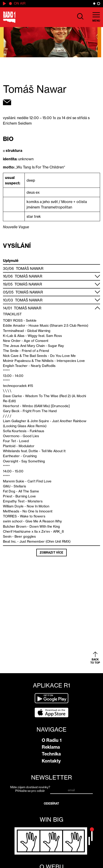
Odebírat (52, 803)
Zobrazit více (51, 552)
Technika (51, 754)
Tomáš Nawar (30, 268)
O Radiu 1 (52, 740)
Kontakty (51, 761)
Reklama (51, 747)
